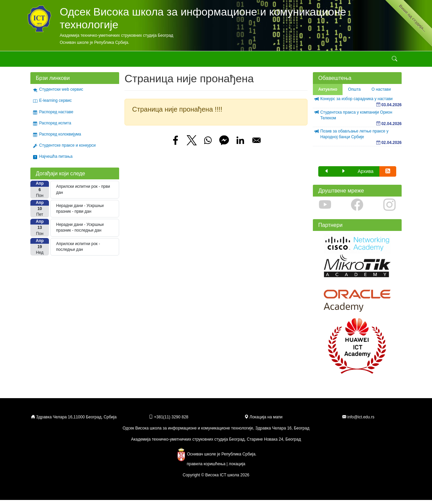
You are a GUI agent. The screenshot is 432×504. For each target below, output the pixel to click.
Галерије (258, 61)
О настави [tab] (381, 93)
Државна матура (321, 61)
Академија (40, 61)
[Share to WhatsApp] (208, 144)
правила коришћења (206, 468)
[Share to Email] (256, 144)
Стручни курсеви (223, 61)
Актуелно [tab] (328, 93)
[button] (327, 175)
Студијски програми (97, 61)
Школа (61, 61)
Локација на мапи (263, 421)
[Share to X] (192, 144)
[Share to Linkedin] (240, 144)
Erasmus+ (286, 61)
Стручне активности (178, 61)
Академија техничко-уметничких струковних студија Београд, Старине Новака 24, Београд (216, 443)
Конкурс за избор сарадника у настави (356, 103)
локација (237, 468)
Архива (366, 175)
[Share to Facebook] (175, 144)
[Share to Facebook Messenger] (224, 144)
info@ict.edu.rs (361, 421)
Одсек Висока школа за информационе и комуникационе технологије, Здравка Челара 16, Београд (216, 432)
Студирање (137, 61)
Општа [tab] (354, 93)
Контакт (349, 61)
